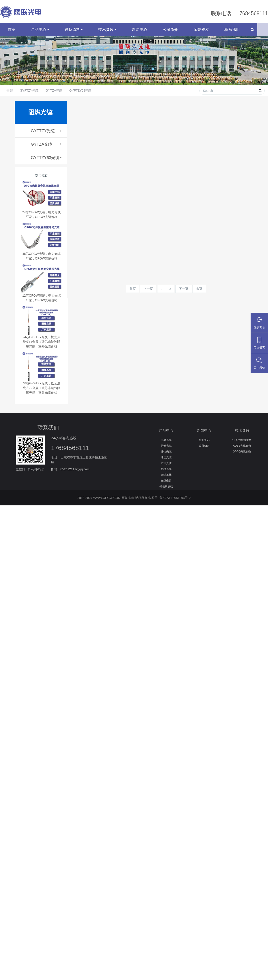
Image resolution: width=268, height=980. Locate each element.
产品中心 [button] (40, 34)
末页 (199, 293)
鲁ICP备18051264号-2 (175, 502)
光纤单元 (166, 479)
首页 (12, 34)
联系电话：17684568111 (239, 13)
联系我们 (232, 34)
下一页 (184, 293)
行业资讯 (204, 444)
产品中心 (166, 435)
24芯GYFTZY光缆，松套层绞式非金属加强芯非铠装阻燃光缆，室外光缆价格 (41, 346)
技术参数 (242, 435)
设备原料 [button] (74, 34)
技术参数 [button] (107, 34)
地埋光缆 (166, 461)
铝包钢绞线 (166, 490)
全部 (10, 95)
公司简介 (170, 34)
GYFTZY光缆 (29, 95)
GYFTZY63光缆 (81, 95)
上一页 (148, 293)
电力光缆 (166, 444)
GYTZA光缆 (54, 95)
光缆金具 (166, 485)
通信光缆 (166, 456)
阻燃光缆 (166, 450)
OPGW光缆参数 (242, 444)
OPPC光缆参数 (242, 456)
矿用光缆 (166, 467)
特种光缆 (166, 473)
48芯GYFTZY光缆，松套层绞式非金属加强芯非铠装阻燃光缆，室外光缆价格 (41, 392)
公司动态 (204, 450)
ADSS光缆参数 (242, 450)
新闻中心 (140, 34)
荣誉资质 (201, 34)
